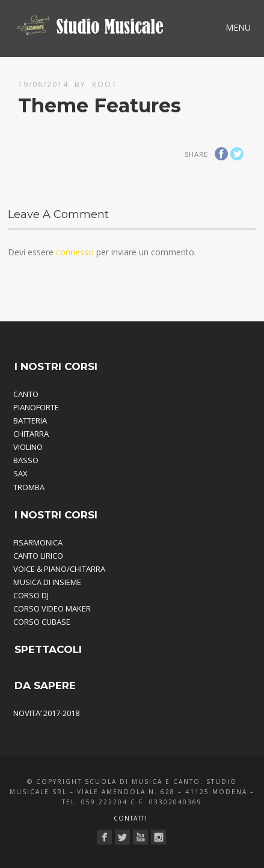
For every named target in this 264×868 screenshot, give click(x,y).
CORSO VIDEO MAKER (52, 609)
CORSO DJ (31, 595)
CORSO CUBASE (42, 622)
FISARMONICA (38, 542)
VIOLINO (28, 447)
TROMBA (29, 487)
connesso (75, 252)
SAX (20, 473)
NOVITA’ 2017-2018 (46, 713)
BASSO (26, 460)
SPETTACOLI (48, 649)
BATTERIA (30, 420)
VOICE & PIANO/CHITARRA (59, 569)
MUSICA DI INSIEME (47, 582)
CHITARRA (31, 434)
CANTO (26, 394)
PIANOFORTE (36, 407)
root (105, 84)
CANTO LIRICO (38, 556)
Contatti (130, 818)
